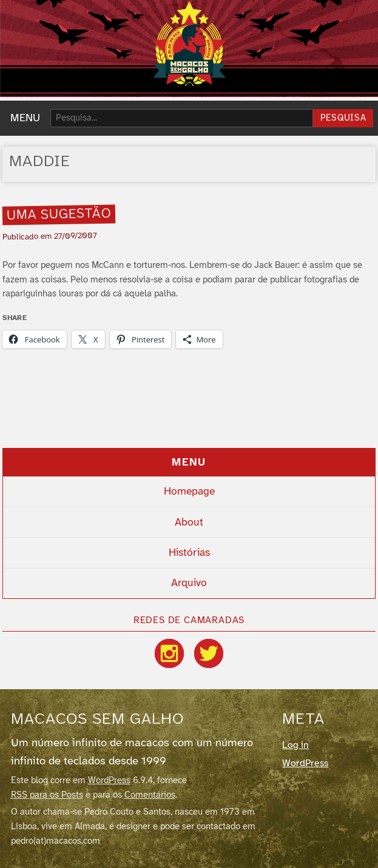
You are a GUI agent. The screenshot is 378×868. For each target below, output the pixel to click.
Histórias (189, 553)
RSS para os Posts (47, 795)
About (189, 522)
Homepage (189, 492)
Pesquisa (343, 119)
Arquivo (189, 583)
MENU (25, 118)
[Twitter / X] (209, 653)
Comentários (150, 795)
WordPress (109, 781)
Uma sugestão (59, 214)
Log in (295, 745)
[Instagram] (169, 653)
